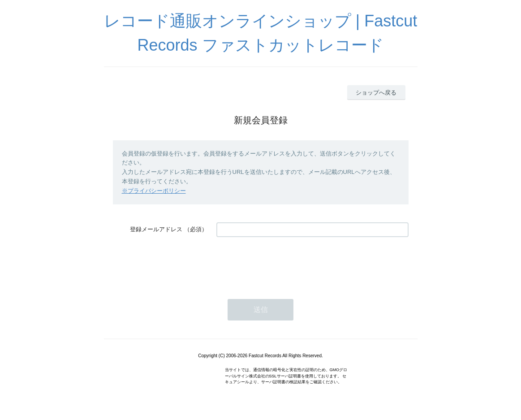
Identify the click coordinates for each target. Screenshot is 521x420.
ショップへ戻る (376, 93)
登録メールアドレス (156, 229)
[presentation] (284, 264)
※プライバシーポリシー (154, 191)
